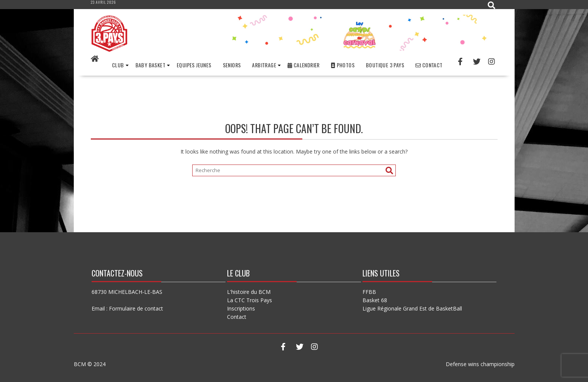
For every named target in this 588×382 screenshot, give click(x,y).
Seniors (232, 65)
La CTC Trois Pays (250, 300)
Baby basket (150, 65)
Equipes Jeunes (194, 65)
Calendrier (304, 65)
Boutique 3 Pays (385, 65)
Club (118, 65)
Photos (343, 65)
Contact (429, 65)
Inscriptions (241, 308)
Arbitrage (264, 65)
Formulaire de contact (136, 308)
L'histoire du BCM (249, 292)
